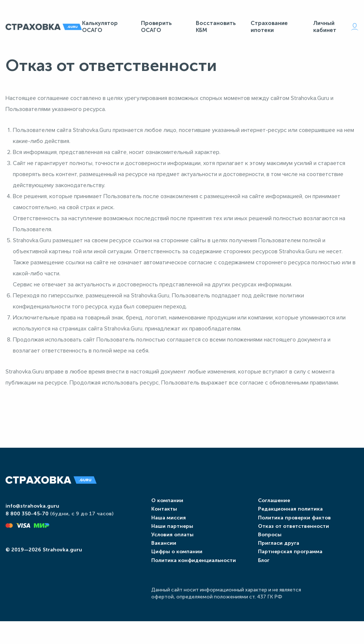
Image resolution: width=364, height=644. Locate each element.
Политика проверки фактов (292, 532)
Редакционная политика (288, 524)
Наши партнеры (168, 541)
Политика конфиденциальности (190, 575)
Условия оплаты (168, 549)
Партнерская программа (288, 566)
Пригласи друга (276, 558)
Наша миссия (165, 532)
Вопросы (268, 549)
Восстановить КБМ (216, 29)
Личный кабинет (336, 29)
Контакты (160, 524)
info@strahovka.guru (32, 523)
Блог (261, 575)
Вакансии (160, 558)
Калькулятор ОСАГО (100, 29)
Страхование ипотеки (269, 29)
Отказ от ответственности (291, 541)
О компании (163, 515)
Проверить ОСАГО (156, 29)
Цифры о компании (173, 566)
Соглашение (272, 515)
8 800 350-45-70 (27, 531)
